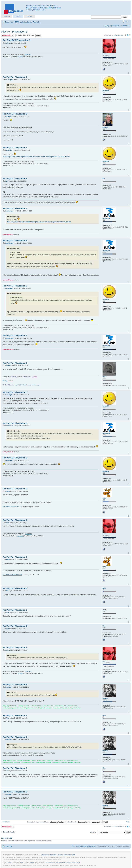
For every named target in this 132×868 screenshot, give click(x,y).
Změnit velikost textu (127, 21)
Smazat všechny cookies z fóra (86, 846)
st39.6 (8, 366)
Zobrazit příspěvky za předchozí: (47, 822)
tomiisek (9, 687)
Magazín (7, 16)
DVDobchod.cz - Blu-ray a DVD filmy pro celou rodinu (62, 863)
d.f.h (7, 43)
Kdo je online (7, 838)
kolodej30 (9, 80)
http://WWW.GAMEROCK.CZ (12, 507)
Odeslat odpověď (8, 35)
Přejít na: (93, 832)
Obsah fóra (9, 22)
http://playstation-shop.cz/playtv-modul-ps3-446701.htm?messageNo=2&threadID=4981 (36, 157)
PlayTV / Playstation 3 (14, 32)
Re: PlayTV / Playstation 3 (17, 40)
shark (8, 613)
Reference (67, 855)
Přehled (29, 16)
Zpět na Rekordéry (9, 832)
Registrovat (116, 26)
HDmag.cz (28, 54)
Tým (73, 846)
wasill (8, 491)
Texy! (22, 863)
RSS (74, 855)
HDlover (9, 116)
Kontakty (53, 855)
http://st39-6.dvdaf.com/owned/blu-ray (27, 385)
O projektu (45, 855)
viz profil (20, 56)
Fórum (18, 16)
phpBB (32, 863)
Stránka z (119, 35)
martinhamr (10, 211)
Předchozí (6, 822)
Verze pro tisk (123, 21)
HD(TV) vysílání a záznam (23, 22)
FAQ (107, 26)
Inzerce (60, 855)
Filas (8, 591)
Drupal (9, 863)
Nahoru (129, 73)
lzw (7, 181)
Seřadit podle (79, 822)
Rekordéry (37, 22)
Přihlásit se (126, 26)
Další (127, 822)
